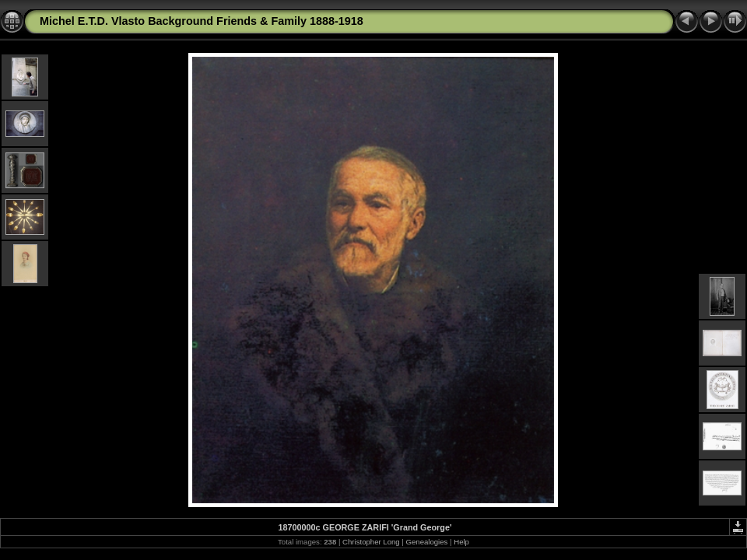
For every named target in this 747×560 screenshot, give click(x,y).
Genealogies (427, 542)
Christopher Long (371, 542)
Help (461, 542)
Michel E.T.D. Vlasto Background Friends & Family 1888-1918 (202, 21)
